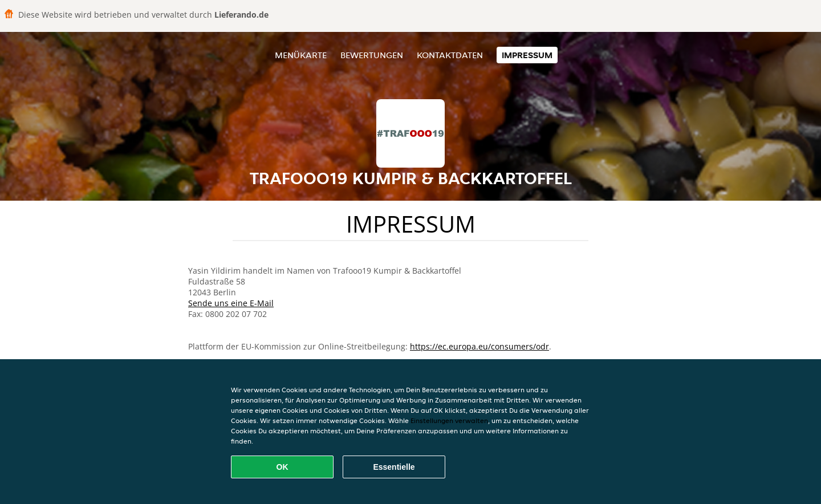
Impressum (527, 55)
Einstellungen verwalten (449, 420)
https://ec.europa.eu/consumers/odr (479, 346)
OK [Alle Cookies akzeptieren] (283, 467)
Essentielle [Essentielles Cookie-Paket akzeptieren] (394, 467)
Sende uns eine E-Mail (231, 303)
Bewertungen (372, 55)
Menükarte (301, 55)
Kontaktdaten (450, 55)
